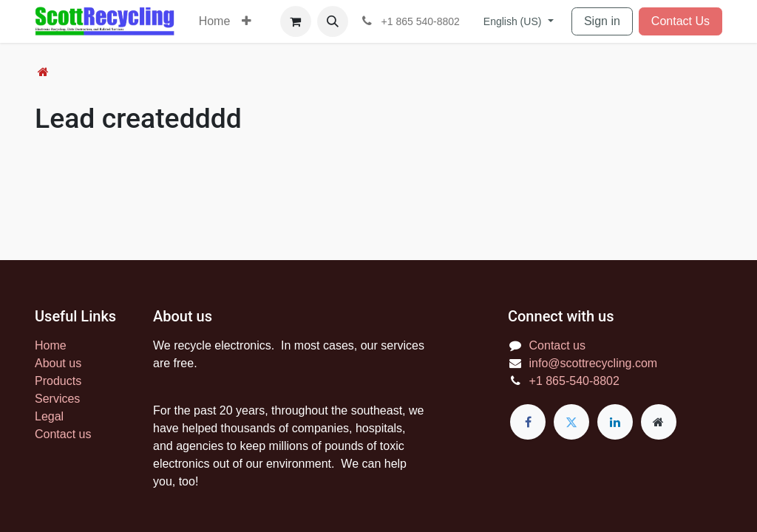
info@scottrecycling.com (594, 363)
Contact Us (680, 21)
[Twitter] (571, 422)
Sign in (602, 21)
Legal (49, 416)
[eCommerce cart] (296, 21)
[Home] (43, 72)
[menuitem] (215, 21)
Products (58, 381)
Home (51, 345)
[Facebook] (528, 422)
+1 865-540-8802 (574, 381)
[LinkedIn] (615, 422)
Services (57, 399)
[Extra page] (659, 422)
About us (58, 363)
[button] (333, 21)
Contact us (63, 434)
